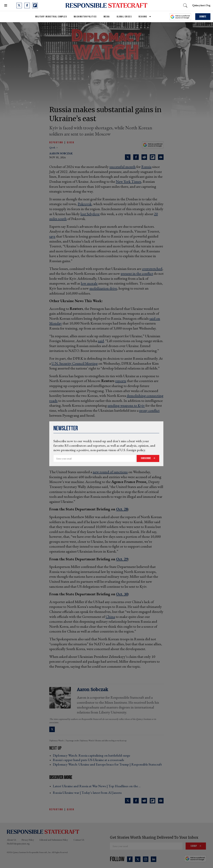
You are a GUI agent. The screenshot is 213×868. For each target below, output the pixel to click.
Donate (203, 17)
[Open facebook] (27, 6)
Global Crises (124, 17)
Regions (143, 17)
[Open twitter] (19, 6)
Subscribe (146, 458)
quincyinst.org (201, 5)
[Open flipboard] (35, 6)
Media (107, 17)
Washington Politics (85, 17)
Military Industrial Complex (51, 17)
